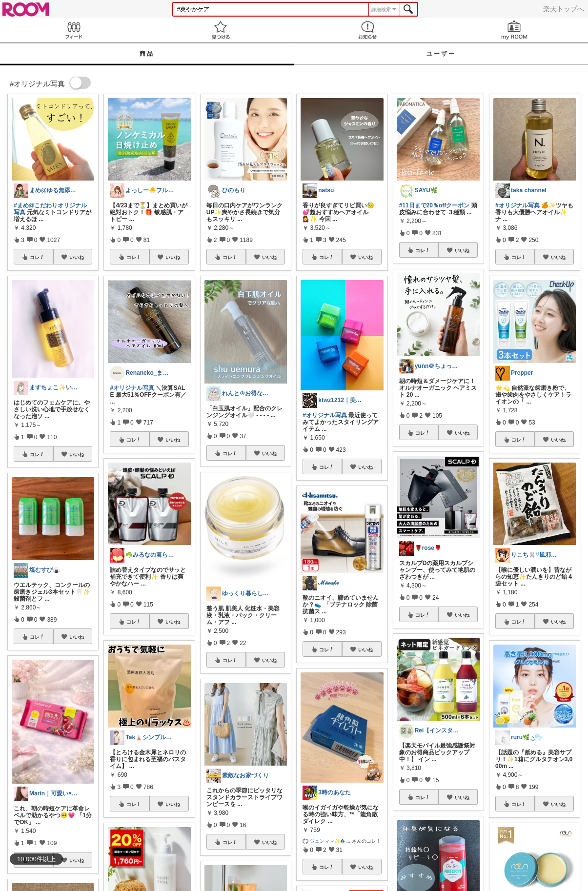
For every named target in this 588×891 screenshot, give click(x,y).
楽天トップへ (564, 9)
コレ (37, 257)
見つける (220, 30)
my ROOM (515, 30)
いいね (77, 257)
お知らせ (368, 30)
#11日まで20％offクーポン (435, 205)
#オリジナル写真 (132, 388)
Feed (73, 30)
